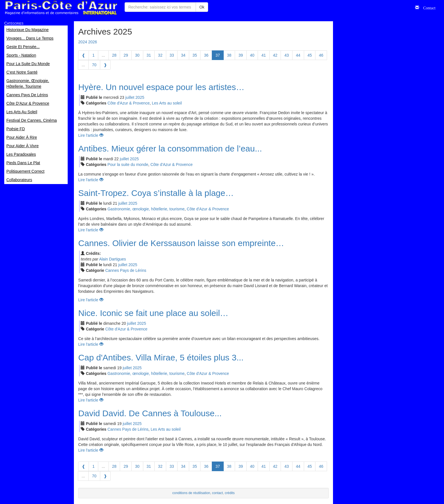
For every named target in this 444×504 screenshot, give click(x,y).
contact (217, 493)
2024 (83, 42)
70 (94, 65)
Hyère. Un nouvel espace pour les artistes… (161, 87)
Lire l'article (91, 135)
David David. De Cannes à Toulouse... (150, 413)
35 (195, 55)
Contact (427, 7)
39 (241, 55)
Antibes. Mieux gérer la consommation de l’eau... (170, 149)
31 (149, 55)
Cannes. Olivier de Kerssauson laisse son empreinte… (181, 243)
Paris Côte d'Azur (61, 8)
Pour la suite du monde (128, 165)
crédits (230, 493)
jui (130, 97)
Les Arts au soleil (167, 103)
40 (252, 55)
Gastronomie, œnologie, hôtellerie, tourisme (146, 209)
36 (206, 55)
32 (160, 55)
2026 (92, 42)
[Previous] (84, 55)
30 (137, 55)
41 (264, 55)
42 (275, 55)
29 (126, 55)
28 (114, 55)
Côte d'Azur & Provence (128, 103)
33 (172, 55)
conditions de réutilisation (191, 493)
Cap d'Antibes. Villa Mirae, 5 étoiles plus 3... (161, 357)
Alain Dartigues (113, 259)
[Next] (105, 65)
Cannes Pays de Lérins (126, 270)
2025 (140, 97)
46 (321, 55)
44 (298, 55)
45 (310, 55)
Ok (202, 7)
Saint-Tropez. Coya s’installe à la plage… (156, 193)
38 (229, 55)
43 (287, 55)
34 (183, 55)
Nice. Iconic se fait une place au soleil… (153, 313)
